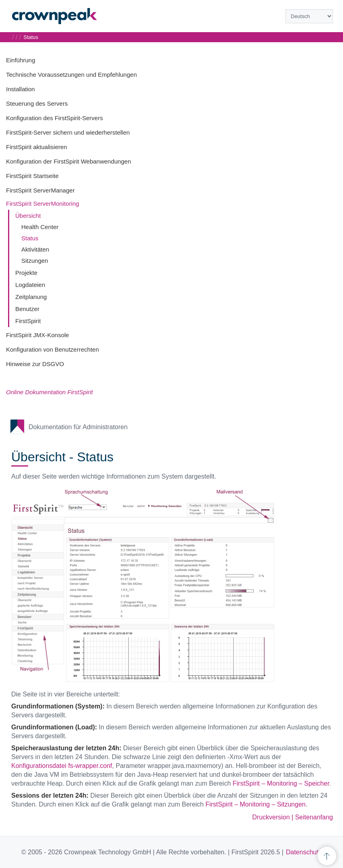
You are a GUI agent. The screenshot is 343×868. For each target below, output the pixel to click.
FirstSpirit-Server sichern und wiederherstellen (68, 132)
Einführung (21, 60)
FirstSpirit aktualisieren (37, 147)
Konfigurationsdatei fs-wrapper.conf (62, 766)
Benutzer (27, 309)
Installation (21, 89)
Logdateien (30, 285)
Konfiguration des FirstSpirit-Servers (54, 118)
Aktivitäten (35, 249)
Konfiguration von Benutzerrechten (52, 349)
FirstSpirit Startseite (32, 176)
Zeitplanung (31, 297)
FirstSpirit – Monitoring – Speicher (281, 783)
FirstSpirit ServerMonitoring (43, 204)
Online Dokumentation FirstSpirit (49, 392)
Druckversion (271, 817)
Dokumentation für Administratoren (78, 427)
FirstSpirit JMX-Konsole (38, 335)
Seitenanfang (314, 817)
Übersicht (28, 216)
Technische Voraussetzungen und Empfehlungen (71, 75)
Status (30, 238)
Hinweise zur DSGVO (35, 364)
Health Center (40, 227)
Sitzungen (35, 261)
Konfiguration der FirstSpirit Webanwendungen (69, 161)
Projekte (26, 273)
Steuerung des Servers (37, 103)
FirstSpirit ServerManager (40, 190)
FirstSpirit (28, 321)
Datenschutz (304, 852)
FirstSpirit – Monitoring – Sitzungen (256, 804)
